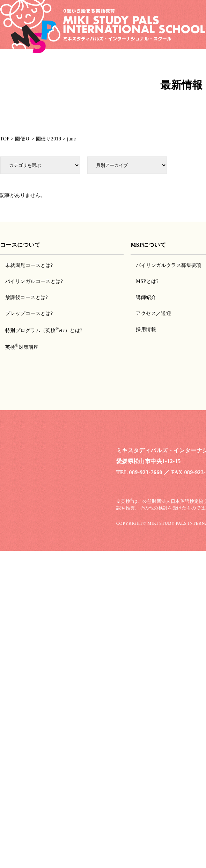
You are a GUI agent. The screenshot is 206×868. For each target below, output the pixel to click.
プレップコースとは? (29, 313)
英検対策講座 (22, 347)
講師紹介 (146, 297)
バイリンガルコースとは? (34, 281)
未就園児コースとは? (29, 265)
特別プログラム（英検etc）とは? (44, 331)
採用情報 (146, 329)
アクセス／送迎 (153, 313)
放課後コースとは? (27, 297)
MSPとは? (147, 281)
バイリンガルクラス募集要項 (168, 265)
